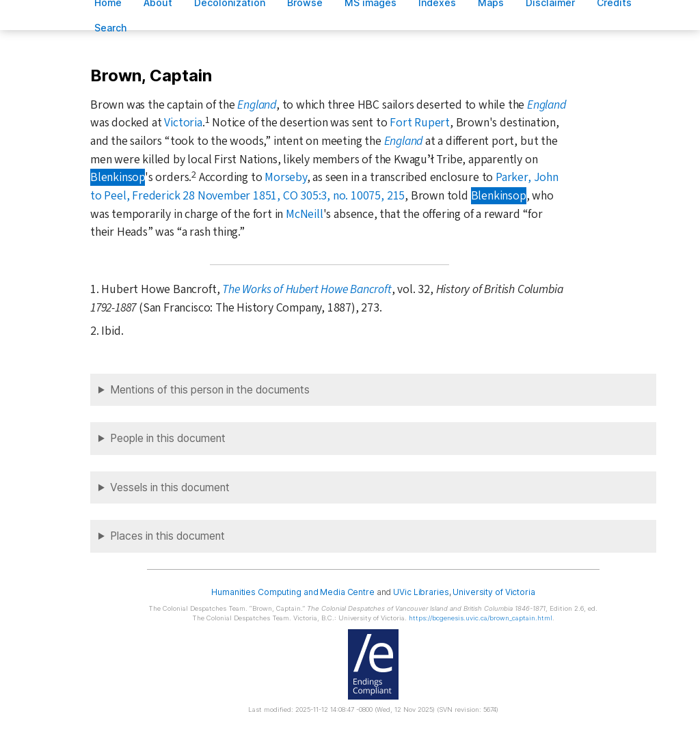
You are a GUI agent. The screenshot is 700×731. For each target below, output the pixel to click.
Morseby (286, 177)
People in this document (168, 438)
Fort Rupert (420, 123)
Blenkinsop (118, 177)
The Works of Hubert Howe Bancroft (307, 289)
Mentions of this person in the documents (210, 390)
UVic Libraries (421, 592)
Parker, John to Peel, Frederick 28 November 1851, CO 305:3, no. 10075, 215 (324, 187)
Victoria (183, 123)
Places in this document (167, 536)
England (257, 105)
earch (111, 28)
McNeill (305, 214)
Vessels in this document (170, 487)
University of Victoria (494, 592)
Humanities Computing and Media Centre (293, 592)
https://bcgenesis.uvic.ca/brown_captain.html (481, 618)
